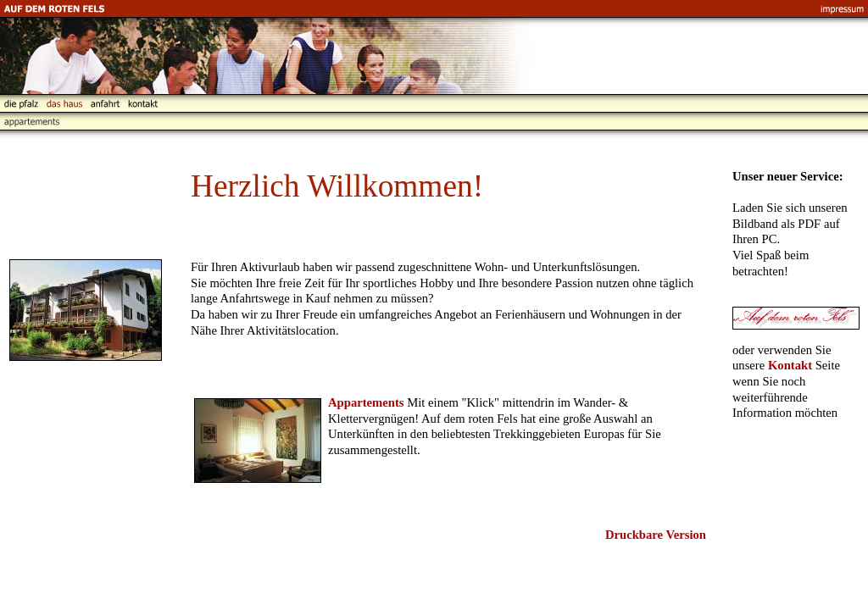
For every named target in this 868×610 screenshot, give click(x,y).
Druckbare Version (656, 535)
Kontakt (790, 365)
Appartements (366, 402)
